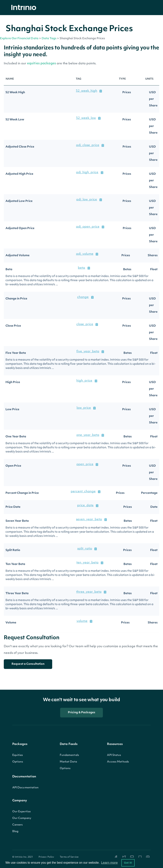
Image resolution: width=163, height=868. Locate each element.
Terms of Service (69, 857)
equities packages (42, 63)
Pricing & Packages (81, 713)
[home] (25, 8)
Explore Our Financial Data (19, 39)
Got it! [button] (128, 863)
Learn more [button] (109, 863)
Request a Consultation (28, 664)
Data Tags (49, 39)
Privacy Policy (46, 857)
